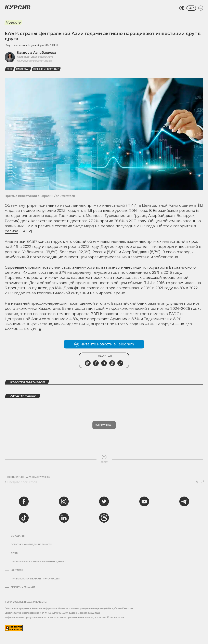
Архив (15, 553)
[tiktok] (24, 518)
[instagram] (64, 501)
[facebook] (24, 501)
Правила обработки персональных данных (38, 562)
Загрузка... (104, 425)
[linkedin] (64, 518)
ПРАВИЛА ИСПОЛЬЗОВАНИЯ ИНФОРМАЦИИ (35, 579)
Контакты (17, 570)
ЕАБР (9, 69)
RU (191, 8)
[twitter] (104, 501)
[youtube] (144, 501)
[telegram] (184, 501)
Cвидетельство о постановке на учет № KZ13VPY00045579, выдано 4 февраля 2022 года (52, 613)
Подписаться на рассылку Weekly (29, 477)
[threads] (104, 518)
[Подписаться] (200, 482)
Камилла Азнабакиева (37, 53)
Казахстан (23, 69)
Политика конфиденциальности (31, 545)
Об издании (18, 536)
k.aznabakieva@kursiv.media (34, 61)
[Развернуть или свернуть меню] (201, 8)
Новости (13, 22)
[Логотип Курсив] (18, 7)
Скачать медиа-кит (23, 587)
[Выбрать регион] (182, 8)
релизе (11, 231)
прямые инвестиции (46, 69)
